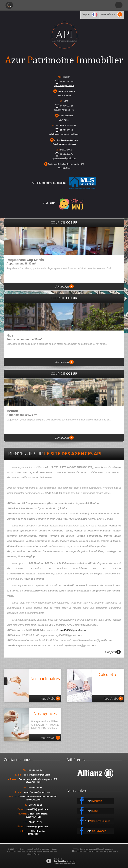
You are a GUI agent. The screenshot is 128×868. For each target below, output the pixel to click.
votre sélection (108, 14)
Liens (49, 851)
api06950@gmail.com (64, 110)
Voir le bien (64, 286)
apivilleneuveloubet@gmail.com (64, 134)
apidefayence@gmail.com (64, 158)
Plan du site (12, 851)
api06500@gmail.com (73, 630)
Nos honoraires (39, 851)
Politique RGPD (33, 854)
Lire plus (113, 652)
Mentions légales (25, 851)
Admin (55, 851)
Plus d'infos (50, 698)
